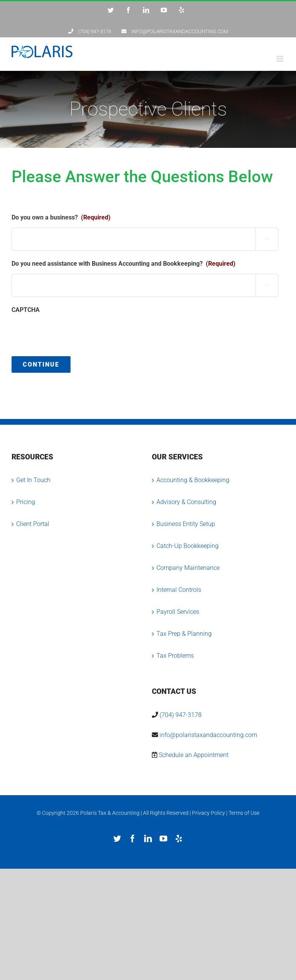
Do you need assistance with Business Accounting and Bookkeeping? (124, 264)
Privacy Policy (209, 813)
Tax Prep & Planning (184, 634)
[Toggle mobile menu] (280, 59)
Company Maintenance (188, 568)
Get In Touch (33, 480)
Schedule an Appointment (194, 755)
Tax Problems (175, 656)
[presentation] (70, 335)
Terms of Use (244, 813)
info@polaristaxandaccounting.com (208, 735)
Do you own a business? (61, 217)
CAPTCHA (26, 310)
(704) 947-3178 (181, 715)
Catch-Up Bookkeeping (188, 546)
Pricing (26, 502)
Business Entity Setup (186, 524)
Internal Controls (179, 590)
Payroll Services (178, 612)
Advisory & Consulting (186, 502)
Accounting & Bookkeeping (193, 480)
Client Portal (33, 524)
